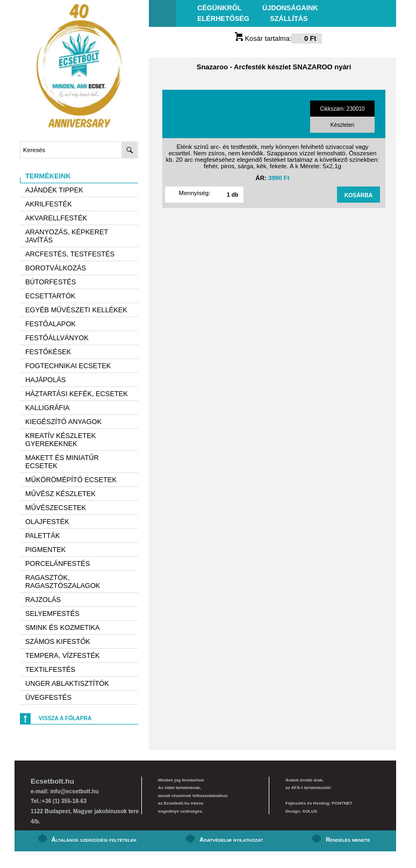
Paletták (42, 536)
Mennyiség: (195, 193)
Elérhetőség (223, 19)
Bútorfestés (51, 282)
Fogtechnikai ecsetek (68, 366)
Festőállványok (57, 338)
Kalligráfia (48, 408)
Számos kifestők (58, 641)
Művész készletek (60, 494)
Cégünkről (219, 8)
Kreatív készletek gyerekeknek (60, 440)
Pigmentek (45, 550)
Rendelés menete (348, 840)
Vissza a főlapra (65, 718)
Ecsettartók (50, 296)
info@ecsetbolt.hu (74, 791)
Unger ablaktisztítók (67, 683)
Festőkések (48, 352)
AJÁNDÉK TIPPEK (54, 190)
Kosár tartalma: (278, 38)
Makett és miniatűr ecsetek (62, 462)
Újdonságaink (290, 8)
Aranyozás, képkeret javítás (67, 236)
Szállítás (289, 19)
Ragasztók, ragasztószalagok (63, 582)
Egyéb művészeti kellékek (76, 310)
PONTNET (342, 803)
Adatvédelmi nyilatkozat (231, 840)
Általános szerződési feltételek (94, 840)
